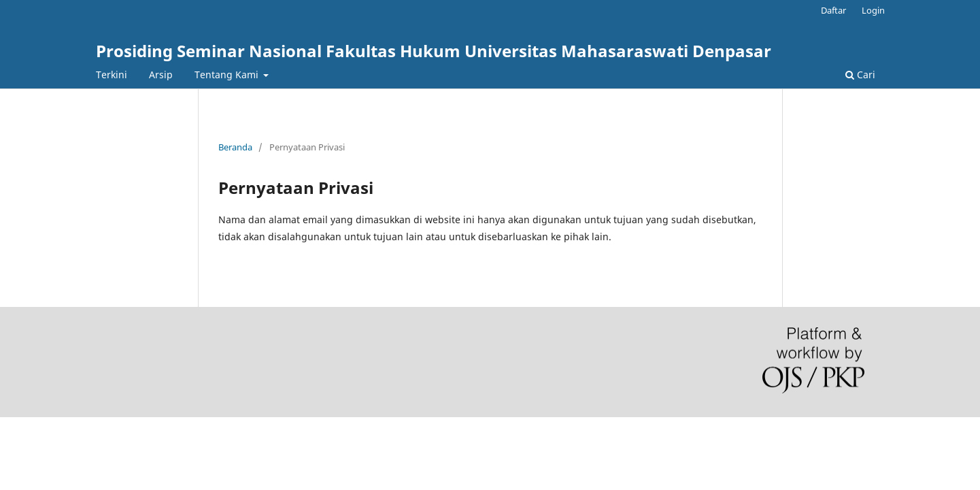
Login (873, 10)
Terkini (112, 75)
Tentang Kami (228, 75)
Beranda (235, 147)
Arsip (161, 75)
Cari (860, 75)
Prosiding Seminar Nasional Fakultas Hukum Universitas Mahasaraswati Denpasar (434, 51)
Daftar (833, 10)
